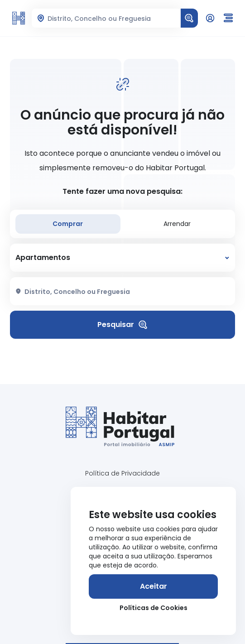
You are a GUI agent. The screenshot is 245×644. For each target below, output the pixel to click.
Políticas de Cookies (154, 608)
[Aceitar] (153, 586)
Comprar (68, 224)
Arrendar (177, 224)
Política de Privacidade (122, 473)
